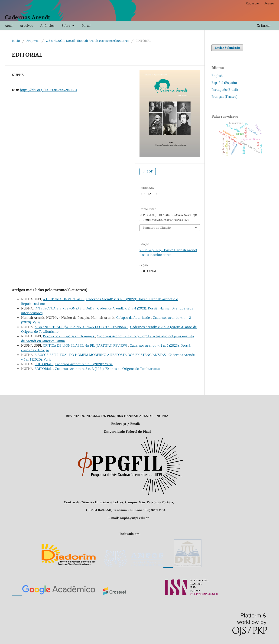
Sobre (67, 26)
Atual (9, 26)
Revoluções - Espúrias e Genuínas (69, 336)
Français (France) (224, 97)
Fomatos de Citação (157, 228)
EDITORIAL (44, 364)
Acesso (269, 3)
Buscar (264, 26)
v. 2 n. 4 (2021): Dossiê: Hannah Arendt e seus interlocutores (87, 41)
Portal (86, 26)
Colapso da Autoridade (134, 318)
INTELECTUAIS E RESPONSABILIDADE (65, 308)
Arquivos (26, 26)
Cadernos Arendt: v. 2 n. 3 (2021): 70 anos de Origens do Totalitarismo (107, 369)
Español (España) (224, 83)
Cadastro (253, 3)
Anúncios (47, 26)
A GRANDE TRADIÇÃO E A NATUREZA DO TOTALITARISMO (81, 327)
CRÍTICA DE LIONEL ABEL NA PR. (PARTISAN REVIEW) (85, 345)
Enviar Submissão (227, 48)
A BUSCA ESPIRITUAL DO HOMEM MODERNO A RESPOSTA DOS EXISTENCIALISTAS (101, 355)
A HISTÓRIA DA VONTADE (64, 299)
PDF (149, 171)
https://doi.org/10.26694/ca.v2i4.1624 (49, 90)
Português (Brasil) (225, 90)
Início (16, 41)
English (217, 76)
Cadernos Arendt (28, 17)
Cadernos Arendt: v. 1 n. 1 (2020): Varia (84, 364)
